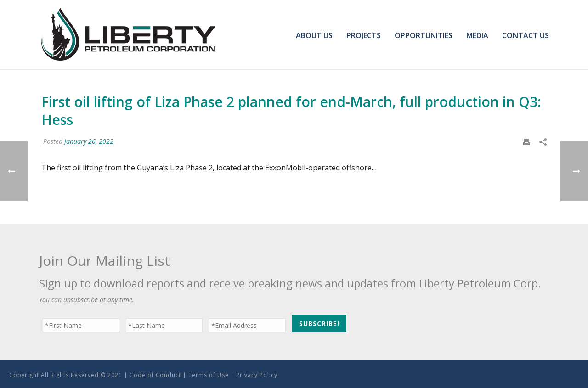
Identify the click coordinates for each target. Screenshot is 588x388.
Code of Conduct (155, 375)
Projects (364, 35)
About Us (314, 35)
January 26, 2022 (89, 141)
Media (477, 35)
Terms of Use (209, 375)
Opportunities (424, 35)
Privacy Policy (257, 375)
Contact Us (526, 35)
